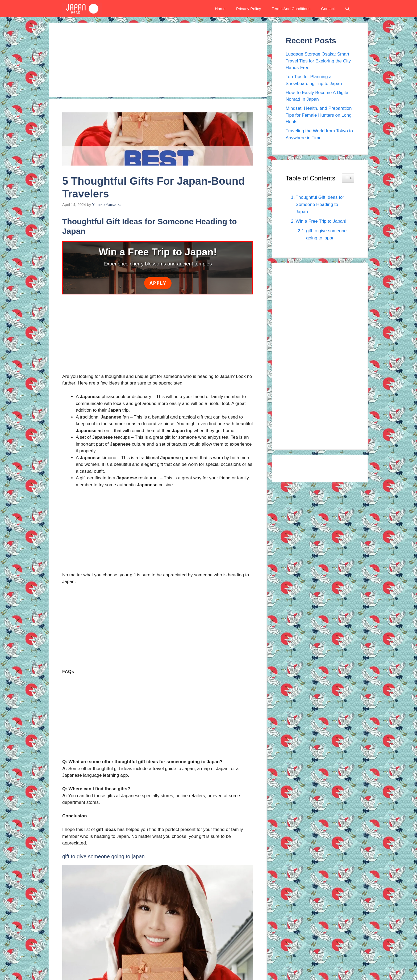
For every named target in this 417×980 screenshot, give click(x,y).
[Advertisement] (158, 60)
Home (220, 9)
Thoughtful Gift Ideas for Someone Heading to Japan (320, 204)
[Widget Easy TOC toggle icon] (348, 178)
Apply (158, 283)
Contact (328, 9)
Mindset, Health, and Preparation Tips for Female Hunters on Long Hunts (319, 115)
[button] (347, 9)
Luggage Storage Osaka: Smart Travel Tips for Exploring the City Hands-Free (318, 61)
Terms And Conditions (291, 9)
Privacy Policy (249, 9)
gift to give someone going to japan (326, 234)
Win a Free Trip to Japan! (321, 221)
